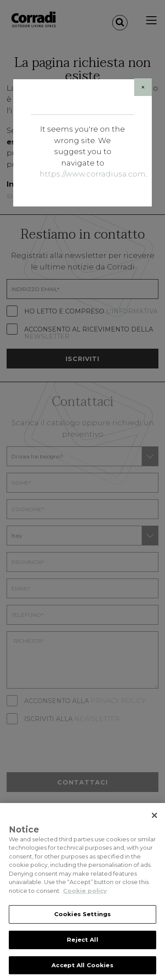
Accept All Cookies (82, 970)
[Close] (143, 87)
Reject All (82, 945)
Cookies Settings (82, 920)
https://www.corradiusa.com (93, 174)
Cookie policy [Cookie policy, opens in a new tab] (85, 896)
